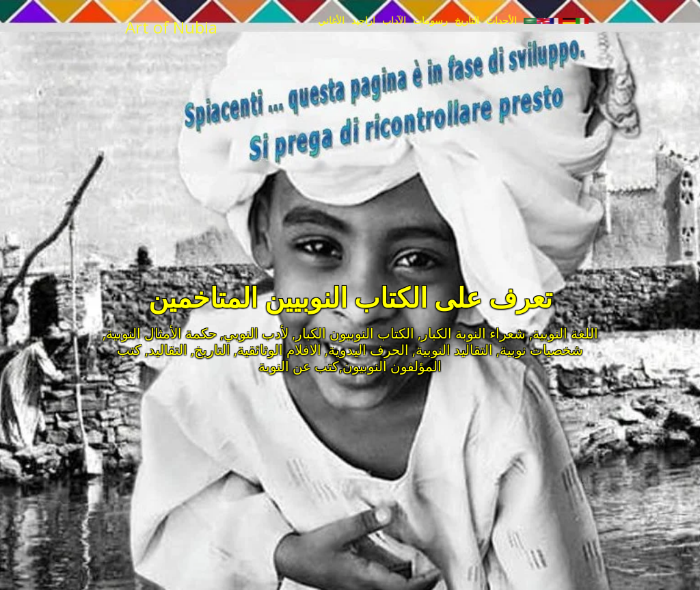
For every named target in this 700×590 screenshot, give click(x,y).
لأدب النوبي (256, 333)
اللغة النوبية (565, 333)
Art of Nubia (171, 27)
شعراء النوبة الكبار (473, 333)
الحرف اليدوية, (367, 350)
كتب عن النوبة (299, 366)
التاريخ (212, 350)
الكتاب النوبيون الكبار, (353, 333)
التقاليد (168, 350)
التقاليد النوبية (454, 350)
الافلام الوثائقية (279, 350)
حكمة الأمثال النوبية (161, 333)
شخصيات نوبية (541, 350)
